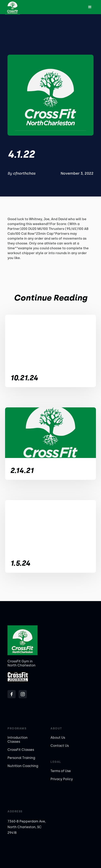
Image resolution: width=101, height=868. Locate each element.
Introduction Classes (18, 740)
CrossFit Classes (21, 750)
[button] (90, 7)
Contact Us (60, 746)
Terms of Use (61, 771)
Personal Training (21, 758)
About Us (58, 738)
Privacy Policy (62, 779)
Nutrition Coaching (23, 766)
